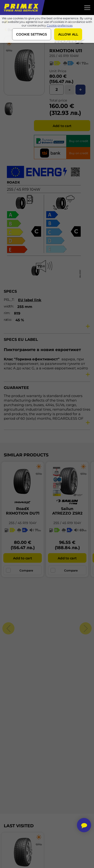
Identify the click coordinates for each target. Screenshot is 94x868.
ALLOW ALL (68, 34)
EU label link (30, 300)
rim (7, 313)
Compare (19, 570)
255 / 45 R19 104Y (23, 523)
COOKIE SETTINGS (32, 34)
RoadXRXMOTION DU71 (23, 511)
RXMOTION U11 (66, 51)
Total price (58, 100)
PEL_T (9, 300)
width (8, 306)
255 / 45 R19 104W (64, 56)
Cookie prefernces (60, 25)
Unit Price (58, 71)
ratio (7, 320)
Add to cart (62, 126)
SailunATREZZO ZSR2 (67, 511)
